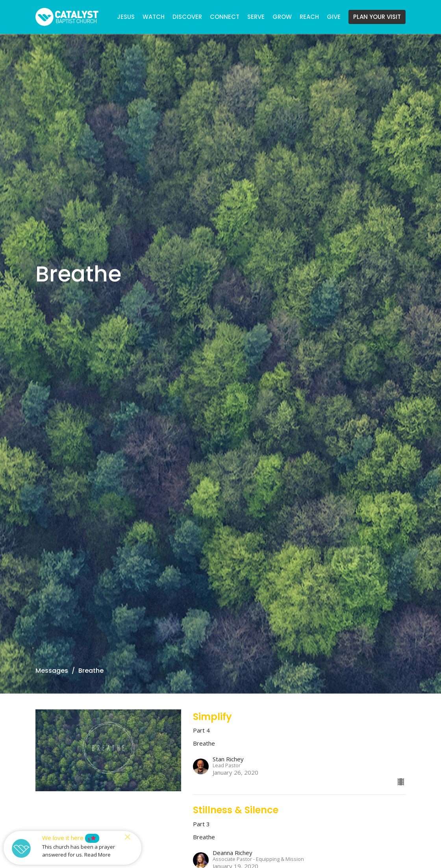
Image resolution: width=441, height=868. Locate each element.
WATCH (154, 17)
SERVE (256, 17)
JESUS (126, 17)
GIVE (334, 17)
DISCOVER (187, 17)
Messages (52, 671)
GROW (282, 17)
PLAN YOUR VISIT (377, 17)
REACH (309, 17)
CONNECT (225, 17)
